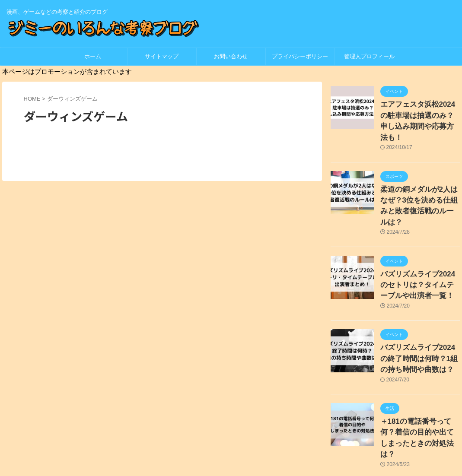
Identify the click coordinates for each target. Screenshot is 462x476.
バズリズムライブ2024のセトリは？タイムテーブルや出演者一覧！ (420, 253)
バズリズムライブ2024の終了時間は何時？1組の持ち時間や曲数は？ (418, 323)
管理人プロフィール (369, 56)
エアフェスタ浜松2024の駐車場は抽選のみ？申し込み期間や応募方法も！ (420, 113)
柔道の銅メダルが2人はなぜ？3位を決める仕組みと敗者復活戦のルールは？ (418, 183)
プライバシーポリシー (303, 56)
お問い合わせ (231, 56)
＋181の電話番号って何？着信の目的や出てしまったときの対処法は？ (420, 393)
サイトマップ (162, 56)
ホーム (93, 56)
